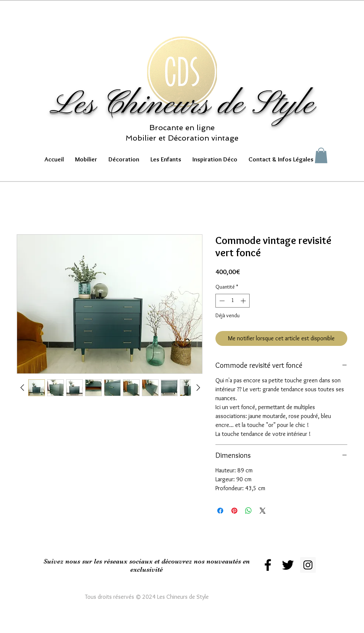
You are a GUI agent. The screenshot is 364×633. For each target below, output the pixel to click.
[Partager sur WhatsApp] (248, 511)
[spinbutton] (233, 301)
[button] (86, 159)
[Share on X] (263, 511)
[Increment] (244, 301)
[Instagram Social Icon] (308, 565)
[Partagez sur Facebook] (220, 511)
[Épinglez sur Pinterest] (234, 511)
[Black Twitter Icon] (288, 565)
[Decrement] (221, 301)
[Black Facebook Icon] (268, 565)
